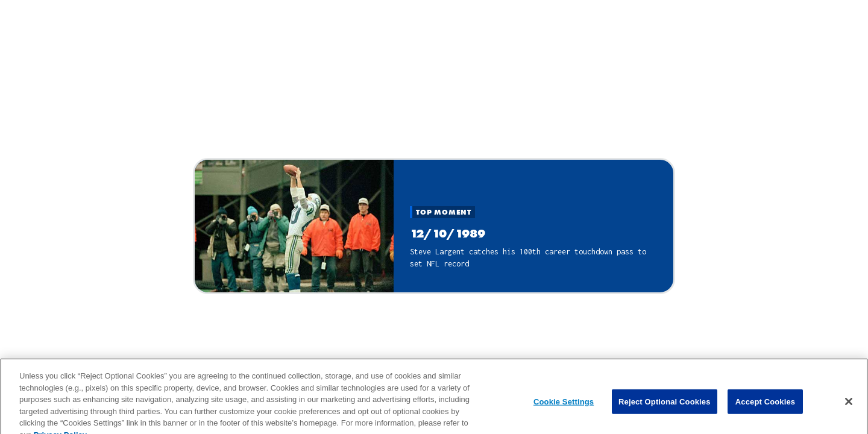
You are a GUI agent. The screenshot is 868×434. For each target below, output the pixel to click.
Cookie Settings (564, 405)
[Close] (849, 405)
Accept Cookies (765, 405)
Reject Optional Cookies (665, 405)
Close (434, 140)
